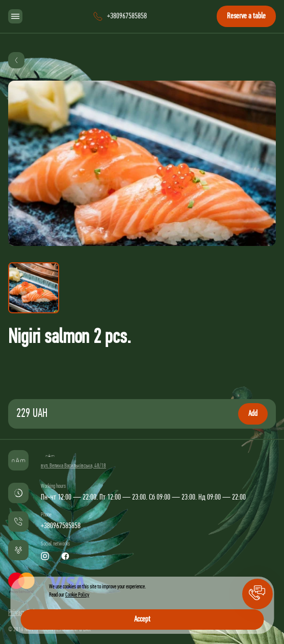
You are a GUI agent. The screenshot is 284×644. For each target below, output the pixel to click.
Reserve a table (246, 16)
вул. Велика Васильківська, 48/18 (73, 466)
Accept (142, 620)
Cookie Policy (77, 595)
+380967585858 (61, 526)
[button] (257, 594)
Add (253, 414)
